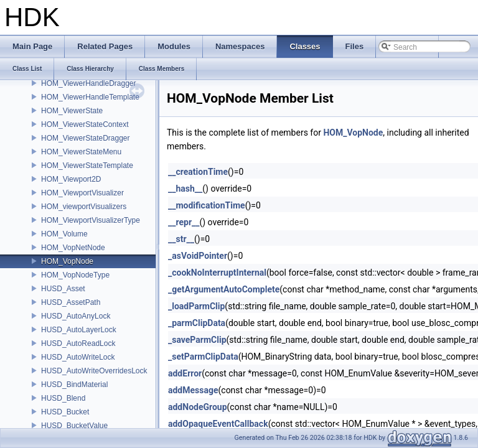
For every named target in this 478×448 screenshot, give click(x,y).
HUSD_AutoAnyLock (76, 316)
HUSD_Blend (63, 398)
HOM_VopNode (67, 261)
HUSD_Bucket (65, 412)
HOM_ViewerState (72, 111)
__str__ (181, 239)
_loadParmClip (196, 306)
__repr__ (184, 222)
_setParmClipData (203, 357)
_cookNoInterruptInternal (217, 273)
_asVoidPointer (198, 256)
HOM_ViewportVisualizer (82, 193)
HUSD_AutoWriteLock (78, 357)
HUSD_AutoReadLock (78, 343)
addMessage (193, 390)
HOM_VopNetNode (73, 248)
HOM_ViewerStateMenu (81, 152)
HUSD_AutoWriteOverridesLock (94, 371)
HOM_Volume (64, 234)
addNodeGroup (198, 407)
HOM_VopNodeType (75, 275)
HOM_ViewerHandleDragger (89, 83)
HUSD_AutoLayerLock (79, 330)
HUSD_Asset (63, 289)
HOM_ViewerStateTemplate (87, 166)
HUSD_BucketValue (74, 426)
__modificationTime (207, 205)
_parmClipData (197, 323)
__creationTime (198, 172)
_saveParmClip (197, 340)
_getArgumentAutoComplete (224, 289)
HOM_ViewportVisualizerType (91, 220)
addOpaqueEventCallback (218, 424)
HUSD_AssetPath (71, 302)
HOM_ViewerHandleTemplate (90, 97)
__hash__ (185, 189)
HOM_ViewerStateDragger (86, 138)
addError (185, 373)
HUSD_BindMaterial (74, 385)
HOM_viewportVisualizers (84, 207)
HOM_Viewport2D (71, 179)
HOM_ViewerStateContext (85, 124)
